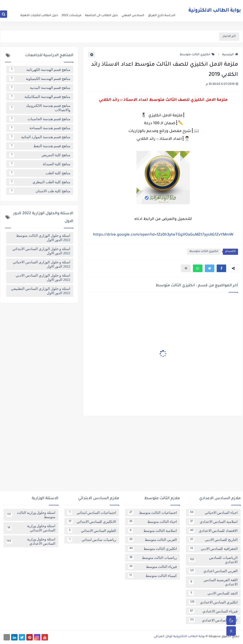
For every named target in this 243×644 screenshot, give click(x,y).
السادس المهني (133, 16)
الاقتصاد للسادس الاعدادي (213, 531)
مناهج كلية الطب (40, 173)
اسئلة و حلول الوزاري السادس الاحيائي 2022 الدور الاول (42, 264)
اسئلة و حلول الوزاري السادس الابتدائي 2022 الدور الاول (41, 251)
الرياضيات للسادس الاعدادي (213, 560)
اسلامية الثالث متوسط (152, 531)
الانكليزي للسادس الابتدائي (92, 522)
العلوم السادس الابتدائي (92, 531)
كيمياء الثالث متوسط (152, 576)
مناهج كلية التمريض (40, 155)
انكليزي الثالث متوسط (197, 55)
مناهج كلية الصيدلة (40, 164)
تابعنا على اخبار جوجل (93, 4)
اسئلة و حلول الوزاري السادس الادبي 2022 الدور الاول (43, 278)
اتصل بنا (113, 4)
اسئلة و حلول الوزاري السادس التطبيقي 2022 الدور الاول (41, 291)
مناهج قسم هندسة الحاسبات (40, 119)
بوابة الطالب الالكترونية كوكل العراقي (179, 637)
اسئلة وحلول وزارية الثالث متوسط (31, 515)
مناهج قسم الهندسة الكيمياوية (40, 79)
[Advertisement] (121, 455)
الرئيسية (230, 55)
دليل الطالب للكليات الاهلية (39, 16)
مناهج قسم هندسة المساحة (40, 128)
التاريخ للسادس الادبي (213, 540)
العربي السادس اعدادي (213, 571)
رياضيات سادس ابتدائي (92, 540)
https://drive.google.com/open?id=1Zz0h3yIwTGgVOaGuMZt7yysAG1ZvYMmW (163, 235)
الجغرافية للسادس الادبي (213, 549)
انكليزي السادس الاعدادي (213, 602)
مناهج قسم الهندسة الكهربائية (40, 70)
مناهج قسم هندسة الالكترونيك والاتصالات (40, 108)
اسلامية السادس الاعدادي (213, 522)
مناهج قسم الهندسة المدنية (40, 88)
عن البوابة (172, 4)
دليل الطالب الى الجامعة (101, 16)
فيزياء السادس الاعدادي (213, 611)
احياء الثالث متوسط (152, 522)
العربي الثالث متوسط (152, 540)
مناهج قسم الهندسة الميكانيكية (40, 97)
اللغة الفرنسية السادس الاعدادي (213, 582)
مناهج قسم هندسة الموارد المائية (40, 137)
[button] (221, 268)
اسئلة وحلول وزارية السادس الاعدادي (31, 541)
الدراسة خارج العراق (162, 16)
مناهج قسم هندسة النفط (40, 146)
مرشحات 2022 (71, 16)
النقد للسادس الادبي (213, 593)
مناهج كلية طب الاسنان (40, 191)
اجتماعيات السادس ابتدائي (92, 513)
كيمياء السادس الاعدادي (213, 620)
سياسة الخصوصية (152, 4)
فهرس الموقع (130, 4)
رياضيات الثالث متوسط (152, 558)
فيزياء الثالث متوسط (152, 567)
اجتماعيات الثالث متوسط (152, 513)
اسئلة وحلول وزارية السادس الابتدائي (31, 528)
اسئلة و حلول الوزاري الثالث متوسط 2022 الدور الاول (43, 238)
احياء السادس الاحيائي (213, 513)
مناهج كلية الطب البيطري (40, 182)
